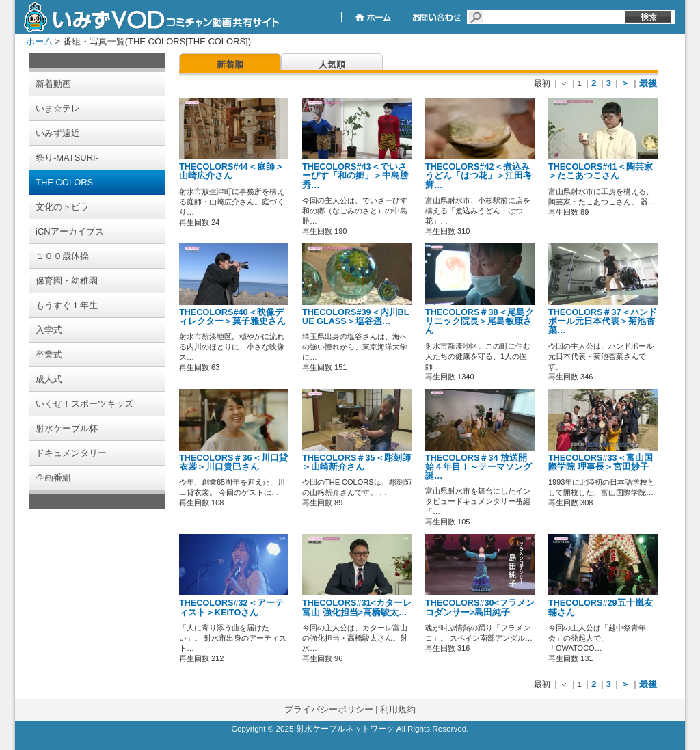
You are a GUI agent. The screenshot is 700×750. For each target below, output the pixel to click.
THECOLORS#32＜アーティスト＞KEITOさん (231, 607)
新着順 (230, 65)
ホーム (39, 41)
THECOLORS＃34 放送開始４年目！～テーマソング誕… (479, 467)
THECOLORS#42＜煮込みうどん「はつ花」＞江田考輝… (479, 176)
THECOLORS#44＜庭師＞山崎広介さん (231, 171)
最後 (648, 83)
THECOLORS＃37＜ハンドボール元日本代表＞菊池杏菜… (603, 321)
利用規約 (398, 709)
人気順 (332, 65)
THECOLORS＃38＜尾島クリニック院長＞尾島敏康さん (480, 321)
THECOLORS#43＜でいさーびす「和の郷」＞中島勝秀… (355, 176)
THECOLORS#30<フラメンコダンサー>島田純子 (480, 607)
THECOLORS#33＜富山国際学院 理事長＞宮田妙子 (601, 463)
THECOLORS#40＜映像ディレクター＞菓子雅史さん (232, 317)
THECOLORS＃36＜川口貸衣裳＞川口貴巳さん (233, 463)
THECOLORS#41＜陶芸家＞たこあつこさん (601, 171)
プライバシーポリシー (329, 709)
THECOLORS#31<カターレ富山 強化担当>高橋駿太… (357, 607)
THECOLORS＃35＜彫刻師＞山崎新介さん (356, 463)
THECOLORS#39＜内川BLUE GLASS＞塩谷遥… (355, 317)
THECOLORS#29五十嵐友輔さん (601, 607)
